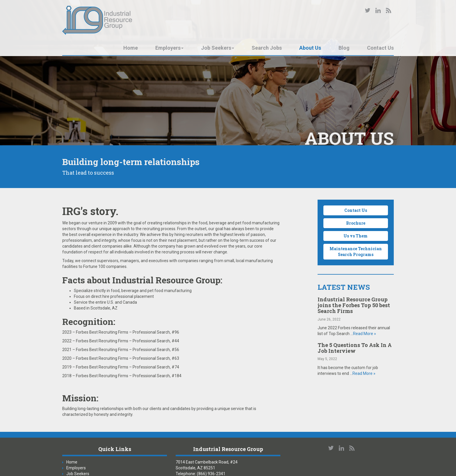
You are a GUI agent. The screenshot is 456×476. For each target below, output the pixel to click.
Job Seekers (218, 48)
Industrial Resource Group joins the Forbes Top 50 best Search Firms (354, 305)
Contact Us (380, 48)
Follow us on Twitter (368, 10)
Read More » (365, 334)
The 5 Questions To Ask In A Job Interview (355, 348)
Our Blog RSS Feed (389, 10)
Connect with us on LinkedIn (378, 10)
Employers (169, 48)
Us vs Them (356, 236)
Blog (344, 48)
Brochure (356, 223)
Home (131, 48)
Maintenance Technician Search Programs (356, 252)
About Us (310, 48)
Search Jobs (267, 48)
